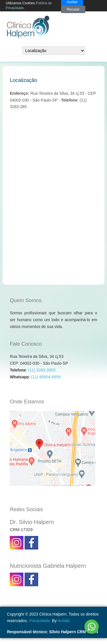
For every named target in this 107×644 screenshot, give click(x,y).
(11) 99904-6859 (46, 377)
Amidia (64, 621)
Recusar (73, 9)
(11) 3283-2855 (42, 370)
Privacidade (39, 621)
